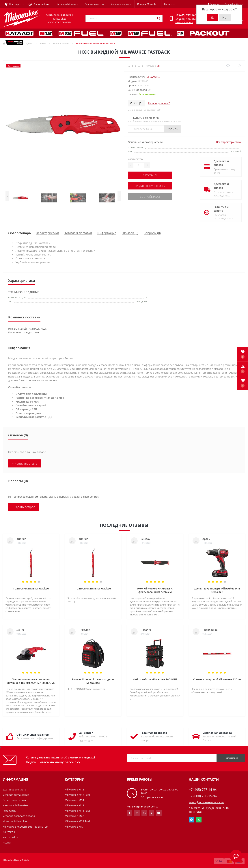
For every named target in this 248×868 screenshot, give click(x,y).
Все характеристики (229, 142)
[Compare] (239, 66)
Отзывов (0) (130, 233)
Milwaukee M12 (74, 789)
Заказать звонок (184, 22)
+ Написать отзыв (25, 463)
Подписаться (231, 758)
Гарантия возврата (154, 733)
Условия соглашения (16, 795)
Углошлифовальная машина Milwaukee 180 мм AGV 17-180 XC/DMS (31, 681)
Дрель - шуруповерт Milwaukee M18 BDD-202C (217, 590)
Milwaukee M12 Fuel (77, 795)
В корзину (150, 175)
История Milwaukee (148, 4)
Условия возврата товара (19, 816)
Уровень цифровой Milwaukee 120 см (217, 679)
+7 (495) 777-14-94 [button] (203, 790)
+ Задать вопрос (24, 507)
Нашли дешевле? (159, 103)
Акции (7, 842)
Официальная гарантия (33, 735)
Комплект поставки (78, 233)
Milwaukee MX (74, 827)
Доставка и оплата (121, 4)
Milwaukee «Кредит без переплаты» (25, 827)
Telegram (191, 820)
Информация (107, 233)
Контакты (169, 4)
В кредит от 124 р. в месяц (150, 186)
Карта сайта (10, 837)
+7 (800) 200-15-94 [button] (203, 796)
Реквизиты (10, 811)
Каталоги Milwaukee (68, 4)
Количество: (136, 159)
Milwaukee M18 (74, 805)
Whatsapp (199, 820)
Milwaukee (153, 77)
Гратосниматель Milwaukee (31, 588)
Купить (173, 129)
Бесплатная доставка (217, 733)
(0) (159, 66)
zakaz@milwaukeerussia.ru (206, 802)
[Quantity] (139, 165)
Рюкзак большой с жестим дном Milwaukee (93, 681)
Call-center (86, 733)
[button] (243, 383)
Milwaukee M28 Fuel (77, 821)
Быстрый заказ (150, 197)
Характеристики (48, 233)
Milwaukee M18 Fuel (77, 811)
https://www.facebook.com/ (129, 813)
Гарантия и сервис (95, 4)
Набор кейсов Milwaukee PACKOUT (155, 679)
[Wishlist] (228, 66)
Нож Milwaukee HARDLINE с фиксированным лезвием (155, 590)
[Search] (159, 18)
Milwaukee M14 (74, 800)
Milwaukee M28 (74, 816)
